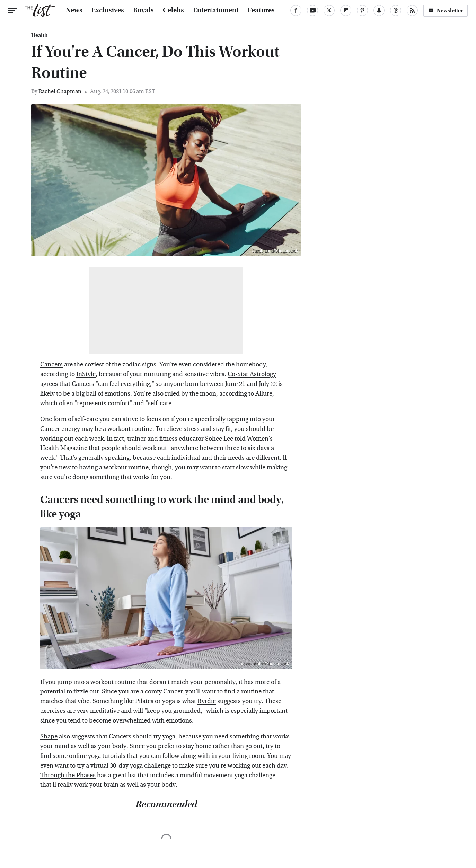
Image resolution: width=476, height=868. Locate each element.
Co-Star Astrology (252, 374)
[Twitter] (329, 10)
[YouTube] (312, 10)
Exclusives (108, 10)
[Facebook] (296, 10)
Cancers (51, 365)
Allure (264, 394)
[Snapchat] (379, 10)
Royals (143, 10)
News (74, 10)
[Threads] (396, 10)
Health (39, 35)
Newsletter (446, 11)
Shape (49, 737)
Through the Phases (68, 775)
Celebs (173, 10)
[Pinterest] (362, 10)
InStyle (86, 374)
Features (261, 10)
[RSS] (412, 10)
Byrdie (207, 701)
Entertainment (216, 10)
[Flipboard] (346, 10)
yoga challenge (150, 766)
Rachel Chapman (60, 91)
